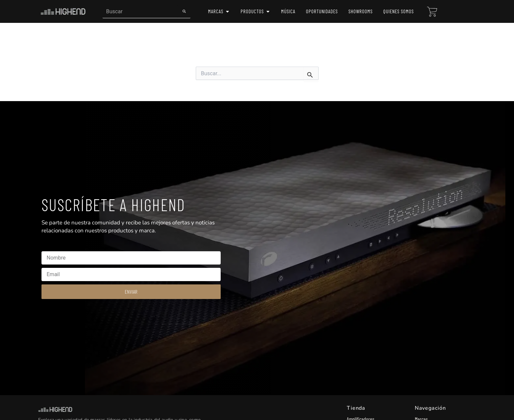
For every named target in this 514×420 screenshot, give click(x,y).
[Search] (184, 11)
